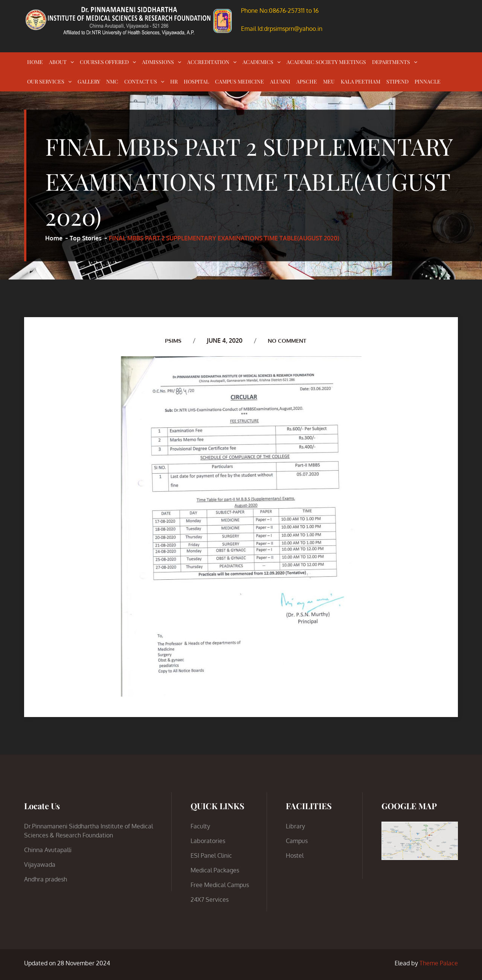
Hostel (295, 855)
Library (295, 826)
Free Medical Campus (220, 885)
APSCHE (307, 81)
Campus (297, 841)
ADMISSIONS (158, 62)
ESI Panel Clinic (211, 855)
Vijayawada (40, 865)
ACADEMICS (258, 62)
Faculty (200, 826)
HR (174, 81)
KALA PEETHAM (361, 81)
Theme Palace (439, 963)
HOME (35, 62)
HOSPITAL (196, 81)
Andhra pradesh (46, 879)
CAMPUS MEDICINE (239, 81)
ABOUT (58, 62)
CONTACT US (141, 81)
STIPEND (397, 81)
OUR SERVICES (46, 81)
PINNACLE (428, 81)
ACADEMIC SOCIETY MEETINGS (326, 62)
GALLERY (89, 81)
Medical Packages (215, 870)
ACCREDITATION (208, 62)
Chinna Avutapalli (48, 850)
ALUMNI (280, 81)
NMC (112, 81)
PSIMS (172, 340)
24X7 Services (210, 899)
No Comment (287, 340)
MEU (329, 81)
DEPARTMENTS (391, 62)
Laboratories (208, 841)
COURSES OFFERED (104, 62)
